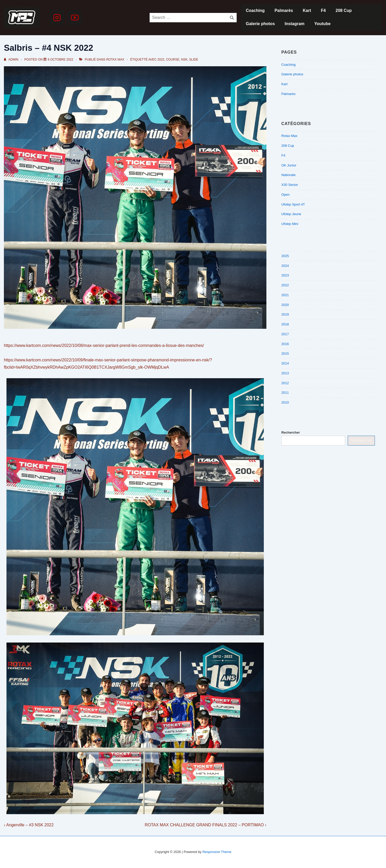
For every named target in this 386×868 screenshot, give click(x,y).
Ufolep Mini (290, 224)
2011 (285, 393)
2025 (285, 256)
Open (286, 195)
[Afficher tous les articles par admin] (12, 60)
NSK (184, 60)
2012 (285, 383)
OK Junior (289, 165)
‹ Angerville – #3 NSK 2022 (29, 825)
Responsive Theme (217, 852)
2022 (161, 60)
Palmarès (284, 10)
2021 (285, 295)
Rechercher (291, 432)
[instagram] (57, 18)
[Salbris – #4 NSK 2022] (60, 60)
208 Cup (344, 10)
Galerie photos (260, 24)
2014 (285, 363)
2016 (285, 344)
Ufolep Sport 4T (293, 204)
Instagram (295, 24)
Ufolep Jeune (291, 214)
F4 (323, 10)
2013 (285, 373)
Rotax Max (115, 60)
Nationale (289, 175)
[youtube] (75, 18)
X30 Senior (290, 185)
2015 (285, 353)
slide (194, 60)
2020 (285, 305)
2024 (285, 266)
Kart (307, 10)
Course (173, 60)
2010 (285, 402)
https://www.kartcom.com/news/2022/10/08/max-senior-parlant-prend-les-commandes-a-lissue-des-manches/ (104, 345)
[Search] (232, 18)
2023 (285, 275)
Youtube (322, 24)
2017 (285, 334)
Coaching (255, 10)
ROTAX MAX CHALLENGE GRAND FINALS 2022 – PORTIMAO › (206, 825)
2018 (285, 324)
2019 (285, 314)
